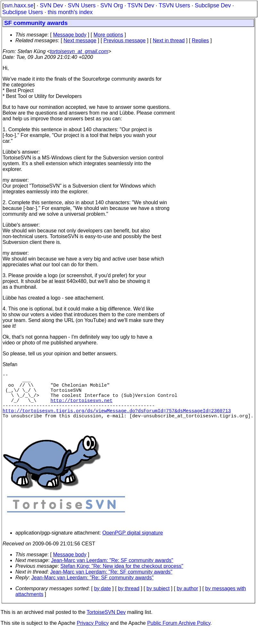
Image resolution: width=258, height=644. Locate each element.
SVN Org (112, 5)
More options (108, 35)
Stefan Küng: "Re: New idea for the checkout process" (122, 579)
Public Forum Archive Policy (179, 636)
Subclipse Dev (213, 5)
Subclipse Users (23, 12)
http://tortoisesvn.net (82, 408)
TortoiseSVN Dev (106, 625)
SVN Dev (51, 5)
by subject (158, 601)
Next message (80, 40)
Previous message (125, 40)
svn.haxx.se (19, 5)
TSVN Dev (141, 5)
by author (187, 601)
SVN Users (82, 5)
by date (102, 601)
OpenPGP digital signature (133, 546)
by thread (129, 601)
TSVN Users (174, 5)
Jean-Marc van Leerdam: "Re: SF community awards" (112, 573)
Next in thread (169, 40)
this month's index (70, 12)
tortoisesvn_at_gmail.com (79, 51)
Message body (70, 35)
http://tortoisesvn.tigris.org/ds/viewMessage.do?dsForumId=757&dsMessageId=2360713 (117, 421)
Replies (200, 40)
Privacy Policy (93, 636)
